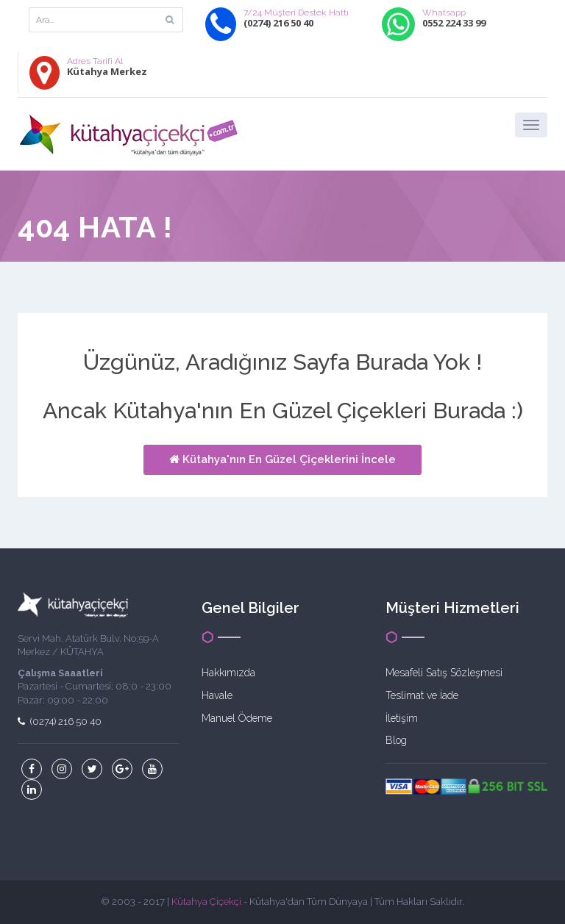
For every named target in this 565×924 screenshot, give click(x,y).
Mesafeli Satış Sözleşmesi (444, 673)
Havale (217, 695)
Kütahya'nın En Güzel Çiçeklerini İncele (282, 459)
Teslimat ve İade (422, 695)
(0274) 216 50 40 (60, 721)
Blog (396, 740)
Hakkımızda (228, 673)
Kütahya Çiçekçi (206, 902)
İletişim (402, 718)
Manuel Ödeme (237, 718)
